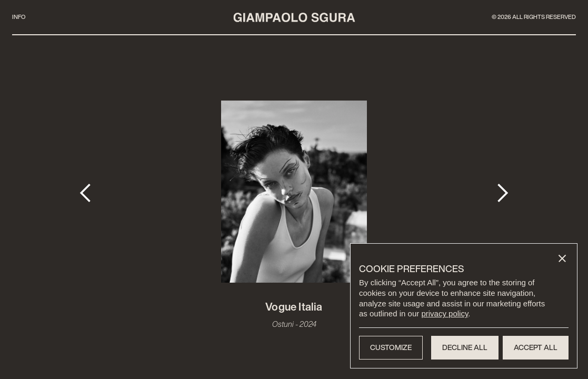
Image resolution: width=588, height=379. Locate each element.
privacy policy (445, 313)
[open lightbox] (294, 193)
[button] (562, 258)
